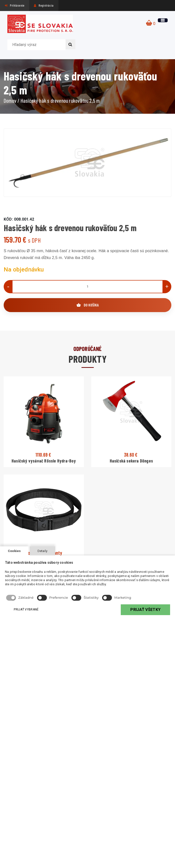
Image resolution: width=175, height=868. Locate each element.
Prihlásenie (15, 5)
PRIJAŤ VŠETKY (145, 610)
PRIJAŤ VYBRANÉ (27, 609)
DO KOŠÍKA (88, 305)
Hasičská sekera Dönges (131, 461)
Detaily (42, 551)
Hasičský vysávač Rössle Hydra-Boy (44, 461)
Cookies (14, 551)
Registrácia (44, 5)
